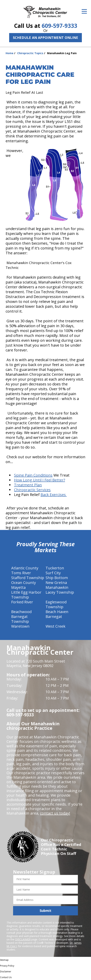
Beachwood (21, 612)
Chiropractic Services (32, 490)
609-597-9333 (59, 26)
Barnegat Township (20, 619)
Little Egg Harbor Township (26, 595)
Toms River (21, 573)
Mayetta (18, 587)
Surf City (53, 573)
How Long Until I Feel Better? (40, 480)
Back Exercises (54, 495)
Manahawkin (57, 587)
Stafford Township (28, 578)
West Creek (55, 626)
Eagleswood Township (56, 604)
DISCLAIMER (23, 939)
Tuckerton (55, 568)
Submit (45, 911)
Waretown (20, 626)
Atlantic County (25, 568)
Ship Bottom (57, 578)
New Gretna (56, 583)
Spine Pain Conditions (33, 475)
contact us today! (55, 813)
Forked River (22, 602)
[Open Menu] (84, 11)
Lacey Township (60, 592)
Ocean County (24, 583)
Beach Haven (57, 612)
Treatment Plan (28, 485)
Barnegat (54, 617)
